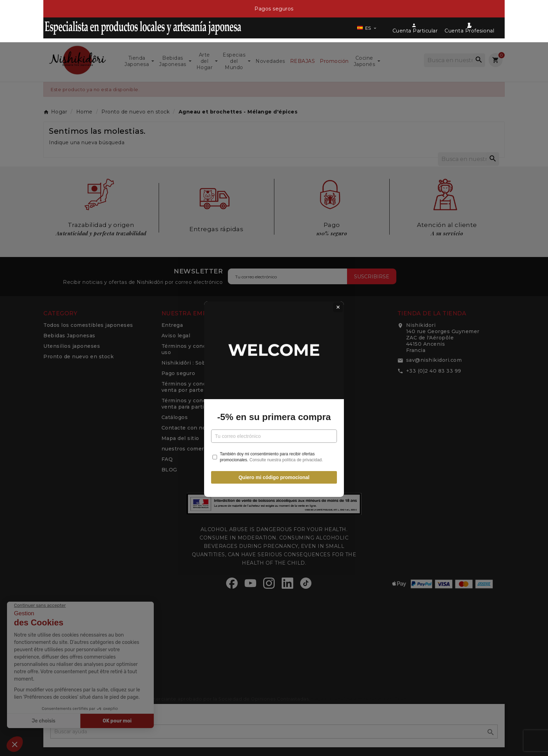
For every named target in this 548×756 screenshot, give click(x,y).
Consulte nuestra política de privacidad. (286, 439)
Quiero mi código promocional (274, 456)
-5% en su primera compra (274, 396)
